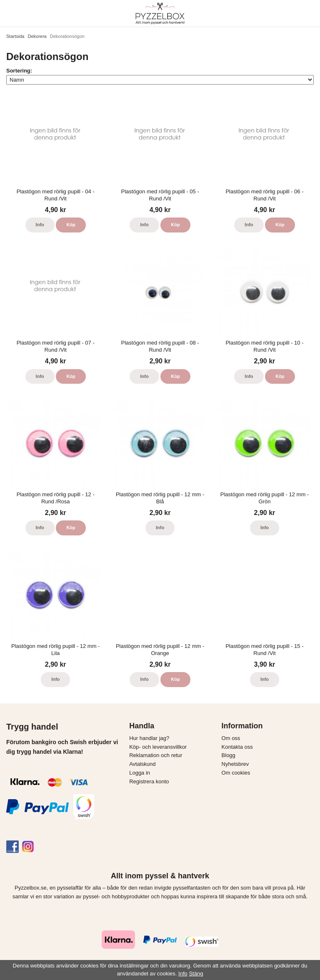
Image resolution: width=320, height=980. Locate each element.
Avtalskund (142, 764)
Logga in (140, 773)
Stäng (196, 974)
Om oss (231, 738)
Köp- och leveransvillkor (158, 747)
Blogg (229, 755)
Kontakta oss (237, 747)
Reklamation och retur (156, 755)
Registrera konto (149, 781)
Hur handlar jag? (149, 738)
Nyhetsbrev (235, 764)
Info (40, 225)
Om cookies (236, 773)
